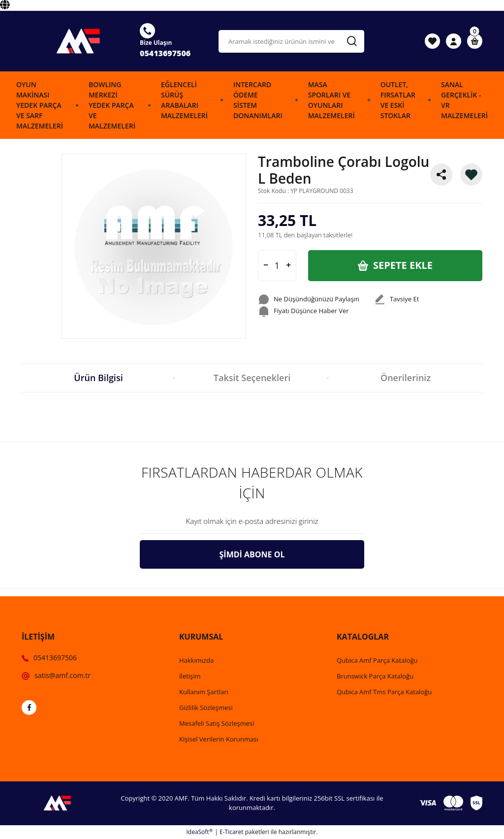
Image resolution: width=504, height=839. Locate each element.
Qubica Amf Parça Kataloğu (377, 660)
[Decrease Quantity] (266, 266)
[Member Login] (454, 41)
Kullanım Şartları (204, 692)
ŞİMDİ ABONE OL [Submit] (252, 554)
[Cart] (475, 41)
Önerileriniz (406, 378)
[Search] (291, 41)
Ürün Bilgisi (98, 378)
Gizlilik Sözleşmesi (206, 708)
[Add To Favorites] (471, 175)
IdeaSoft (199, 832)
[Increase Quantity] (288, 266)
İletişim (190, 676)
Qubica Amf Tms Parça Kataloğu (384, 692)
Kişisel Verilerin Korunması (219, 739)
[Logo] (75, 41)
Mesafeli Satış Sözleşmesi (217, 723)
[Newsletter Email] (252, 521)
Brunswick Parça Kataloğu (375, 676)
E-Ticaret (232, 832)
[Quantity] (277, 266)
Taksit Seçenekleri (252, 378)
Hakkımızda (196, 660)
